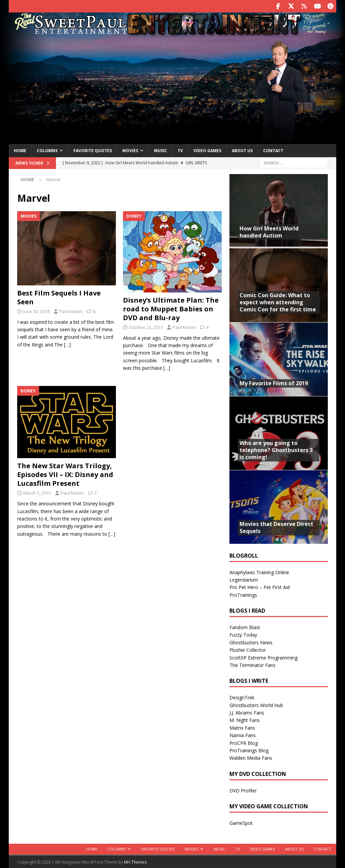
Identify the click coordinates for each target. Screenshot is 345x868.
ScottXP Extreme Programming (263, 657)
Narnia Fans (243, 735)
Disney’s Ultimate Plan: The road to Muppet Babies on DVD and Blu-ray (171, 308)
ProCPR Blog (244, 742)
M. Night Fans (245, 719)
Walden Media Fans (251, 757)
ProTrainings (243, 594)
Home (20, 150)
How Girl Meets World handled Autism (269, 231)
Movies (130, 150)
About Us (242, 150)
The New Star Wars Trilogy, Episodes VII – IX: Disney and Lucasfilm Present (65, 474)
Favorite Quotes (93, 150)
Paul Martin (71, 311)
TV (180, 150)
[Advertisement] (173, 89)
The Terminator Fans (253, 664)
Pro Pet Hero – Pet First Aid (260, 586)
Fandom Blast (245, 627)
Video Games (207, 150)
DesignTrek (242, 697)
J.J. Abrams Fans (247, 712)
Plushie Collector (248, 649)
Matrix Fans (242, 727)
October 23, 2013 (146, 327)
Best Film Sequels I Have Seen (59, 297)
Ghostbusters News (251, 642)
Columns (47, 150)
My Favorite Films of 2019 (274, 383)
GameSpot (241, 822)
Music (161, 150)
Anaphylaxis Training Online (259, 572)
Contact (273, 150)
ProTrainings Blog (249, 750)
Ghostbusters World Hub (256, 705)
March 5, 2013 (37, 492)
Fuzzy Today (243, 634)
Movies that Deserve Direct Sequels (276, 527)
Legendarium (244, 579)
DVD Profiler (243, 790)
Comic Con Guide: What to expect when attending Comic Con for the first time (278, 302)
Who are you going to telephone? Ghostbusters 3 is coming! (276, 449)
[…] (67, 344)
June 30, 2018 (36, 311)
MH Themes (135, 861)
